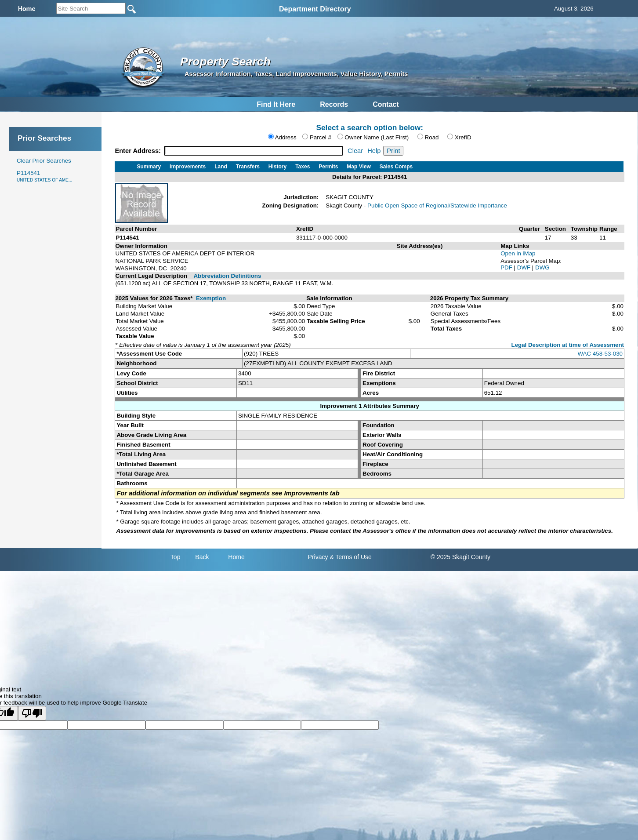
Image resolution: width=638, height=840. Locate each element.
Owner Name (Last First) (377, 137)
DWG (542, 267)
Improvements (188, 167)
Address (286, 137)
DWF (525, 267)
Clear (355, 151)
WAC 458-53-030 (600, 354)
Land (221, 167)
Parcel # (321, 137)
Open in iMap (518, 253)
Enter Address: (139, 151)
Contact (386, 104)
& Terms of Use (350, 557)
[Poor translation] (32, 713)
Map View (359, 167)
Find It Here (276, 104)
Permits (328, 167)
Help (374, 151)
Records (334, 104)
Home (236, 557)
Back (202, 557)
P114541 (44, 176)
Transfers (248, 167)
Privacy (318, 557)
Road (432, 137)
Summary (149, 167)
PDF (507, 267)
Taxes (303, 167)
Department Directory (315, 9)
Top (176, 557)
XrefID (463, 137)
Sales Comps (396, 167)
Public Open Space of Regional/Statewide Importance (437, 205)
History (277, 167)
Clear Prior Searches (44, 161)
